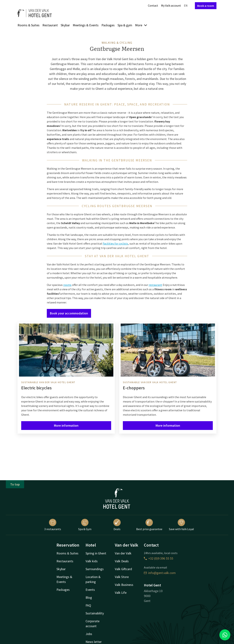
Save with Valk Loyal (181, 525)
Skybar (65, 25)
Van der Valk (123, 553)
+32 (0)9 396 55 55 (158, 558)
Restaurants (65, 561)
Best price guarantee (149, 525)
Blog (89, 597)
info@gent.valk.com (160, 573)
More (141, 25)
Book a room (206, 6)
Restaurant (50, 25)
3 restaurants (53, 525)
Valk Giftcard (123, 569)
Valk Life (121, 593)
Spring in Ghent (96, 553)
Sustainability (95, 613)
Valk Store (122, 577)
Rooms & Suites (29, 25)
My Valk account (171, 5)
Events (90, 590)
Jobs (89, 634)
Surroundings (95, 569)
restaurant (155, 285)
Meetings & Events (86, 25)
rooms (67, 285)
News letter (94, 642)
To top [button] (15, 484)
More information (66, 425)
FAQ (88, 605)
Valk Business (124, 585)
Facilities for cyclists (115, 243)
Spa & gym (125, 25)
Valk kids (92, 561)
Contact (153, 5)
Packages (108, 25)
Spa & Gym (85, 525)
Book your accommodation (69, 313)
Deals (117, 525)
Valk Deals (122, 561)
